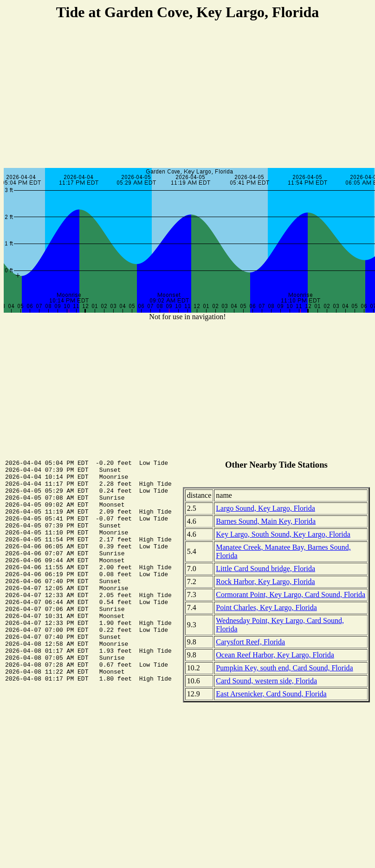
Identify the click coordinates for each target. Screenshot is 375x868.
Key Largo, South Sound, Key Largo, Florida (283, 534)
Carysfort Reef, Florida (250, 642)
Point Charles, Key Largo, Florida (266, 608)
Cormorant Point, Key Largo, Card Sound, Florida (291, 595)
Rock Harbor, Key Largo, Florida (265, 582)
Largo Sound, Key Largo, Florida (265, 508)
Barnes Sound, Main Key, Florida (266, 521)
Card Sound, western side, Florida (266, 681)
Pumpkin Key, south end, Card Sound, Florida (284, 668)
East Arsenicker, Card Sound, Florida (271, 694)
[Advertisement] (188, 96)
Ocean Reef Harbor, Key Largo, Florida (275, 655)
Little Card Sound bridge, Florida (265, 569)
